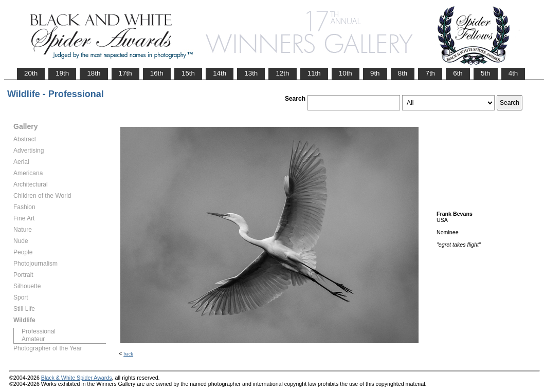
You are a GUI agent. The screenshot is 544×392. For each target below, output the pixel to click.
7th (430, 73)
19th (62, 73)
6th (458, 73)
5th (486, 73)
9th (375, 73)
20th (31, 73)
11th (314, 73)
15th (188, 73)
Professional (39, 331)
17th (125, 73)
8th (403, 73)
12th (282, 73)
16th (157, 73)
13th (251, 73)
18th (94, 73)
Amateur (33, 339)
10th (346, 73)
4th (513, 73)
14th (220, 73)
